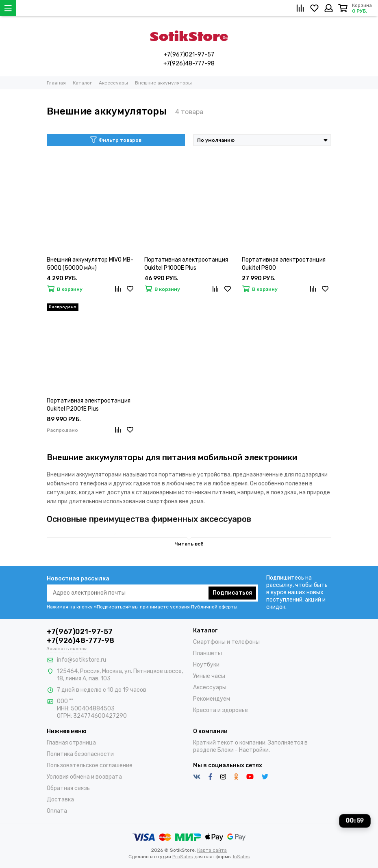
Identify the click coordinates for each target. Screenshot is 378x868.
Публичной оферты (214, 607)
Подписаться (232, 593)
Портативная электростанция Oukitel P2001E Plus (89, 405)
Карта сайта (212, 850)
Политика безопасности (80, 754)
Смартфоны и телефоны (226, 642)
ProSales (183, 857)
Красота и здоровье (220, 710)
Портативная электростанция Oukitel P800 (284, 264)
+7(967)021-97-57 (189, 55)
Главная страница (71, 743)
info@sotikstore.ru (81, 660)
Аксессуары (210, 687)
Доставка (60, 800)
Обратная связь (68, 788)
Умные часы (209, 676)
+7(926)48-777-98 (189, 64)
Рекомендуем (212, 699)
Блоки (226, 750)
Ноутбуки (206, 665)
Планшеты (207, 653)
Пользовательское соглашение (90, 765)
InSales (241, 857)
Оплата (57, 811)
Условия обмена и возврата (84, 777)
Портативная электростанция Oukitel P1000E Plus (186, 264)
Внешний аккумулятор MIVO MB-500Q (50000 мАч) (90, 264)
